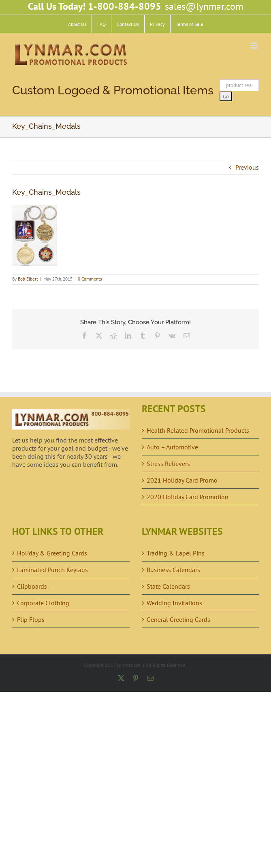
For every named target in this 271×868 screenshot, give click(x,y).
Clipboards (32, 586)
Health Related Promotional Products (198, 430)
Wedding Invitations (174, 603)
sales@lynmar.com (204, 6)
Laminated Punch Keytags (52, 570)
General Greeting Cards (178, 619)
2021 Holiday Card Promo (182, 480)
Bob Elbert (28, 279)
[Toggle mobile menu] (255, 46)
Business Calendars (173, 570)
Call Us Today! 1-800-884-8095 (95, 6)
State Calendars (168, 586)
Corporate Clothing (43, 603)
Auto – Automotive (172, 447)
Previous (247, 167)
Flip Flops (31, 619)
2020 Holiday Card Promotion (188, 497)
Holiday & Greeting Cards (52, 553)
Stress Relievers (168, 464)
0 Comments (90, 279)
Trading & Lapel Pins (176, 553)
